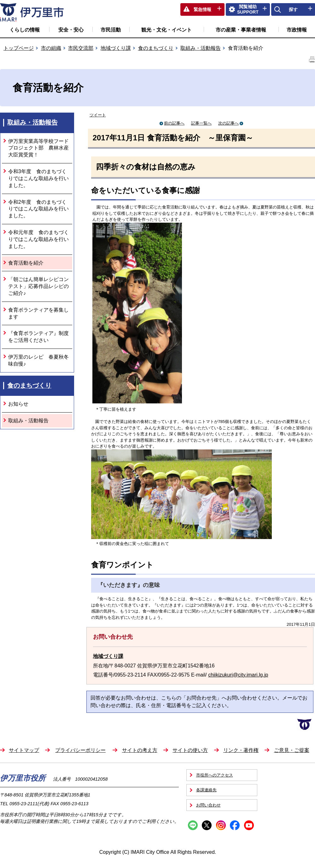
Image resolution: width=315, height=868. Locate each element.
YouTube (249, 825)
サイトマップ (24, 750)
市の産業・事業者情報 (241, 30)
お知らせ (18, 404)
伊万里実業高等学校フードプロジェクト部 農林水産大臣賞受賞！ (38, 148)
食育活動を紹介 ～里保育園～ (200, 138)
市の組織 (51, 48)
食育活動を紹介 (26, 263)
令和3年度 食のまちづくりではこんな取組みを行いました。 (38, 178)
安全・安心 (71, 30)
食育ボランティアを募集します (38, 313)
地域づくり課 (116, 48)
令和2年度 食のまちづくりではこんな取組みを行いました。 (38, 209)
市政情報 (297, 30)
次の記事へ (231, 123)
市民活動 (111, 30)
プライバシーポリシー (80, 750)
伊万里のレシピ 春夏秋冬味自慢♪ (38, 360)
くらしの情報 (25, 30)
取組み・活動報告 (201, 48)
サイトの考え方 (140, 750)
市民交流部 (81, 48)
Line (193, 825)
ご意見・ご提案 (292, 750)
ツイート (98, 115)
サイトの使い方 (190, 750)
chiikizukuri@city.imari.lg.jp (238, 675)
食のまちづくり (156, 48)
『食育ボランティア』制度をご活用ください (38, 337)
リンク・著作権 (241, 750)
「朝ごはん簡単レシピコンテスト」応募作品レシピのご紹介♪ (38, 286)
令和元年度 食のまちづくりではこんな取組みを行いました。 (38, 239)
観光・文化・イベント (166, 30)
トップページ (19, 48)
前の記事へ (172, 123)
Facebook (235, 825)
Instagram (221, 825)
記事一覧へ (201, 123)
